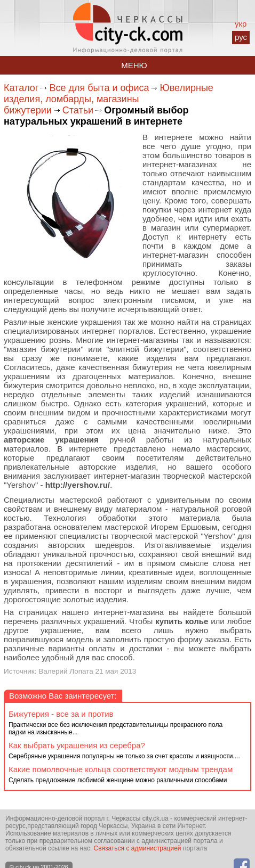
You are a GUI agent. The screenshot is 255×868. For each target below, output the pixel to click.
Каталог (21, 88)
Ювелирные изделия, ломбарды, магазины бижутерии (109, 99)
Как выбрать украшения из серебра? (77, 745)
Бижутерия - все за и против (61, 714)
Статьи (78, 110)
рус (241, 37)
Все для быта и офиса (99, 88)
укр (241, 24)
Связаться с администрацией (138, 848)
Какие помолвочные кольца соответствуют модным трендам (121, 769)
